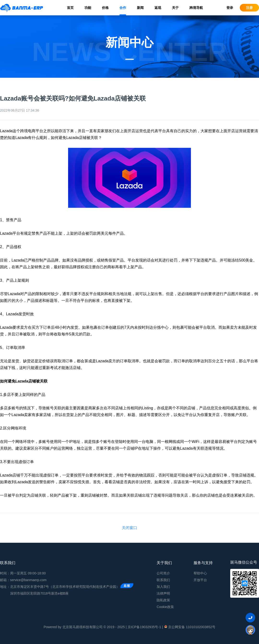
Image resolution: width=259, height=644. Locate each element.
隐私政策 (163, 600)
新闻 (140, 8)
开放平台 (200, 580)
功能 (88, 8)
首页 (70, 8)
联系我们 (163, 580)
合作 (123, 8)
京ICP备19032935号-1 (144, 627)
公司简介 (163, 573)
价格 (105, 8)
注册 (249, 8)
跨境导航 (196, 8)
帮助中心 (200, 573)
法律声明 (163, 593)
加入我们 (163, 587)
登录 (230, 8)
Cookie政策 (165, 607)
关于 (175, 8)
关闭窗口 (129, 528)
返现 (158, 8)
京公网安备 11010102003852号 (190, 627)
